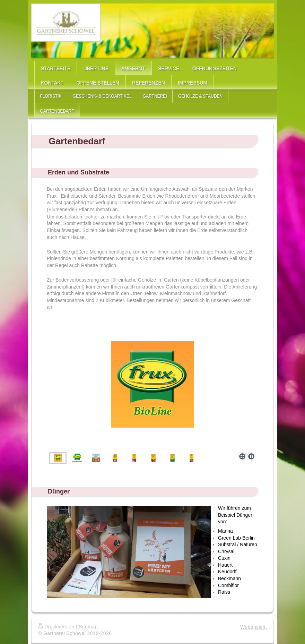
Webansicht (254, 627)
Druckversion (56, 627)
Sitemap (88, 627)
